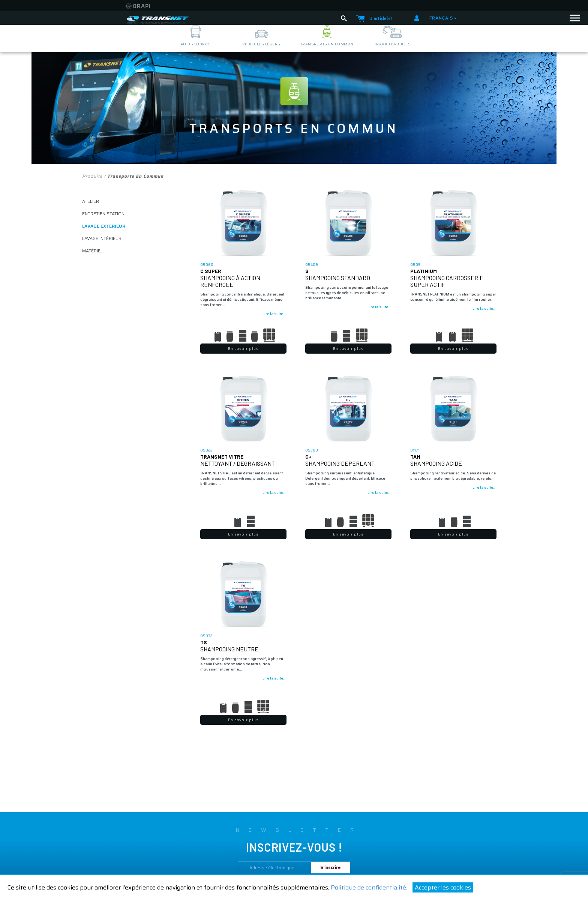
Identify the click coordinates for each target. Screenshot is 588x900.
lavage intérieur (102, 238)
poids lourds (196, 44)
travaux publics (393, 44)
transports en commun (327, 44)
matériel (92, 251)
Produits (92, 176)
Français (443, 18)
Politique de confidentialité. (369, 887)
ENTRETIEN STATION (103, 214)
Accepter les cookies (443, 887)
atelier (91, 201)
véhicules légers (261, 44)
